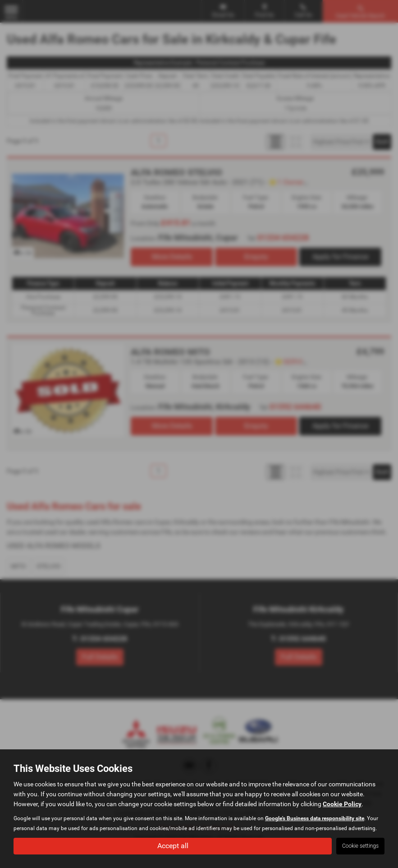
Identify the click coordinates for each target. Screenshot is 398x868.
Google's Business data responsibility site (315, 818)
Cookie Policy (342, 804)
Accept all (173, 846)
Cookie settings (360, 846)
